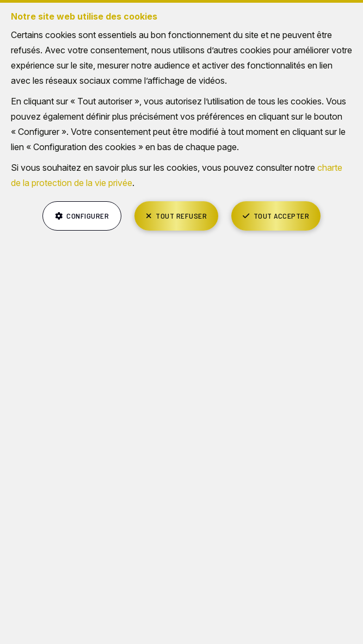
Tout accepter (282, 216)
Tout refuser (181, 216)
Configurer (88, 216)
